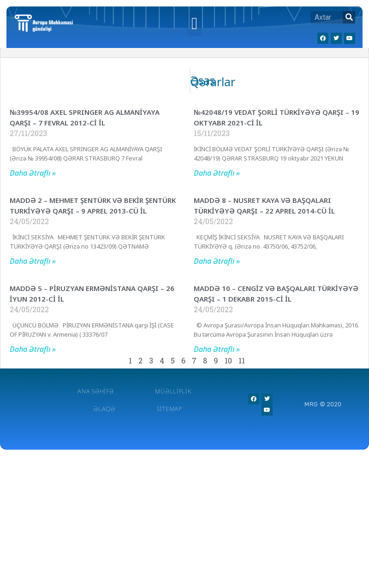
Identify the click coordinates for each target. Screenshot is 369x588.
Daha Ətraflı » (33, 173)
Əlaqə (104, 409)
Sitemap (170, 409)
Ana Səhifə (95, 391)
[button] (194, 24)
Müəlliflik (173, 391)
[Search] (349, 17)
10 (228, 360)
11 (242, 360)
